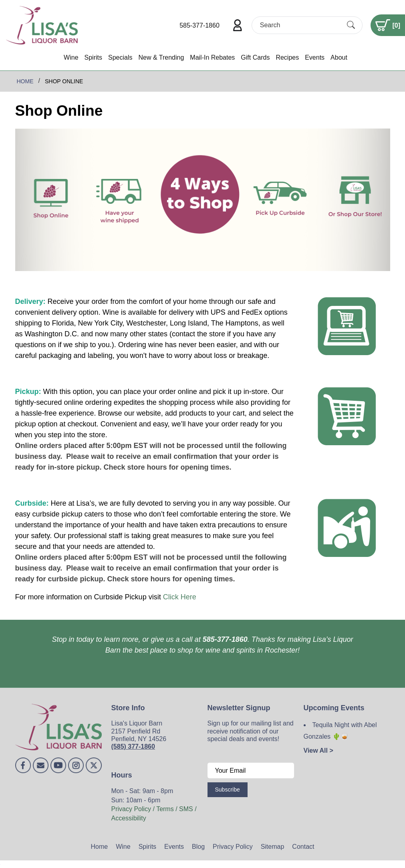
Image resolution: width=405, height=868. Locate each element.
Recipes (287, 57)
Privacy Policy (233, 847)
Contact (303, 847)
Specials (120, 57)
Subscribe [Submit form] (228, 790)
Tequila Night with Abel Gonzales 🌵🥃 (340, 731)
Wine (71, 57)
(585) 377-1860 (133, 746)
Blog (198, 847)
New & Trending (161, 57)
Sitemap (273, 847)
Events (315, 57)
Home (100, 847)
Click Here (180, 597)
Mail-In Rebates (212, 57)
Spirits (93, 57)
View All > (318, 750)
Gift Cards (255, 57)
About (339, 57)
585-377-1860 (199, 25)
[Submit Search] (351, 25)
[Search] (300, 25)
